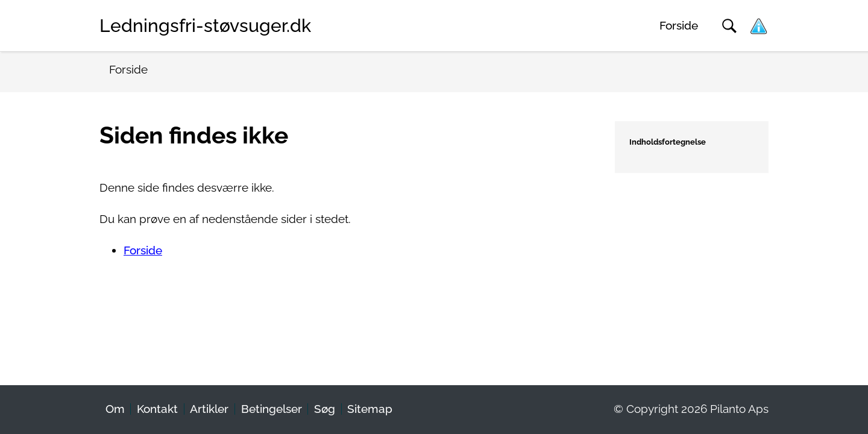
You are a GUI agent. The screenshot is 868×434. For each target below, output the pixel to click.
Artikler (209, 409)
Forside (679, 26)
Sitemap (370, 409)
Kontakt (157, 409)
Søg (325, 409)
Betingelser (272, 409)
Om (115, 409)
